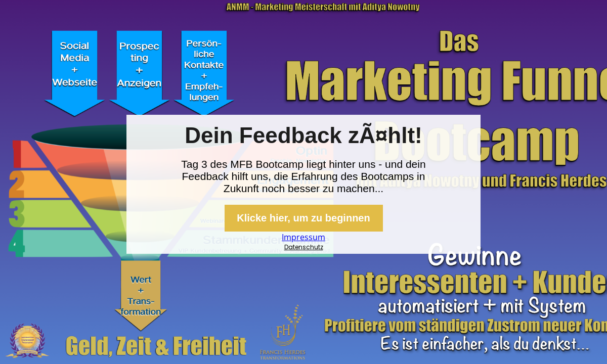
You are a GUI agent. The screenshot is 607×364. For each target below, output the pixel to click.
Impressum (303, 237)
